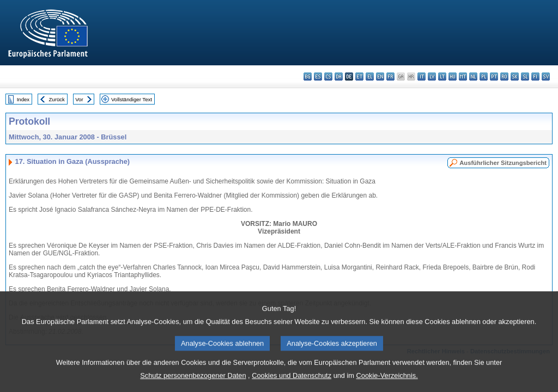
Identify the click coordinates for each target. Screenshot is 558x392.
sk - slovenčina (515, 76)
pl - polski (484, 76)
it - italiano (421, 76)
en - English (380, 76)
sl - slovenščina (525, 76)
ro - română (504, 76)
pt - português (494, 76)
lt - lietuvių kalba (442, 76)
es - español (318, 76)
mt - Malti (463, 76)
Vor (79, 99)
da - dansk (339, 76)
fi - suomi (535, 76)
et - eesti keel (359, 76)
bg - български (308, 76)
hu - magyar (453, 76)
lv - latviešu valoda (432, 76)
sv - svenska (546, 76)
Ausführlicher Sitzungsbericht (503, 163)
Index (23, 99)
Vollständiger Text (132, 99)
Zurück (57, 99)
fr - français (390, 76)
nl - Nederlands (473, 76)
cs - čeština (328, 76)
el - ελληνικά (370, 76)
